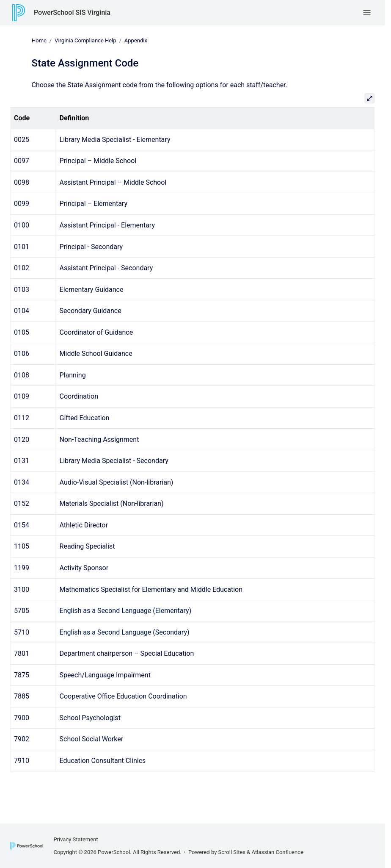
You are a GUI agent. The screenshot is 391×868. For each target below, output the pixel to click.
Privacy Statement (76, 839)
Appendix (135, 40)
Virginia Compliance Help (85, 40)
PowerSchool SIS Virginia (72, 12)
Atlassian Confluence (278, 852)
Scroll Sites (232, 852)
